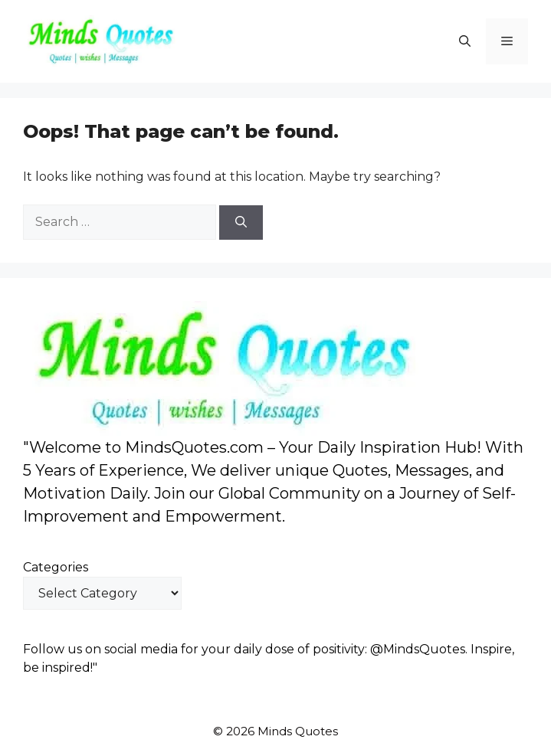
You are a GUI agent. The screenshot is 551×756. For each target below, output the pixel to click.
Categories (56, 567)
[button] (465, 41)
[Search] (241, 223)
